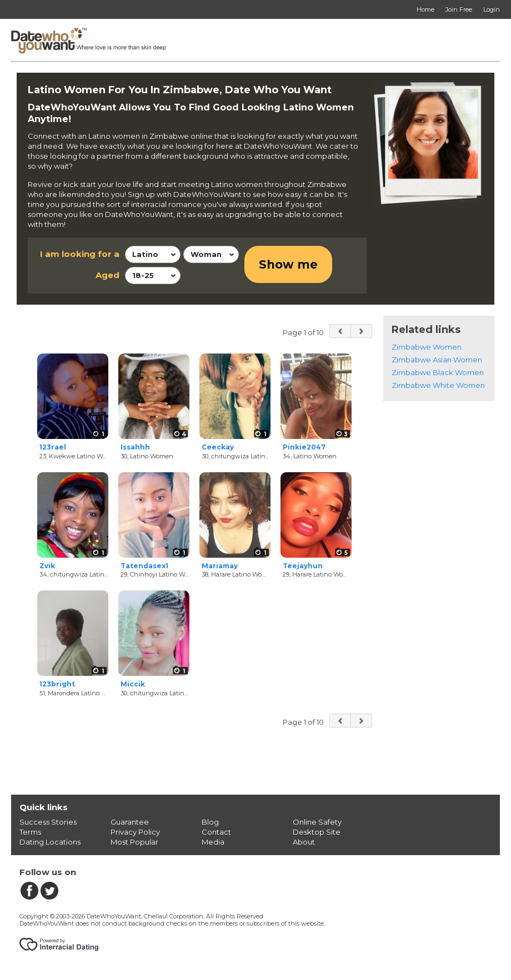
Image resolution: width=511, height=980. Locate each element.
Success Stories (48, 822)
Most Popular (134, 842)
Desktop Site (317, 832)
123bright (57, 684)
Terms (30, 832)
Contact (216, 832)
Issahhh (135, 447)
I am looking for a (80, 254)
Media (213, 842)
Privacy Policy (135, 832)
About (304, 842)
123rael (53, 447)
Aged (107, 275)
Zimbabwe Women (427, 347)
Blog (210, 822)
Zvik (47, 566)
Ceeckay (218, 447)
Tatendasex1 (144, 566)
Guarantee (130, 822)
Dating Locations (50, 842)
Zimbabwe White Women (438, 385)
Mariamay (220, 566)
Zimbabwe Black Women (438, 372)
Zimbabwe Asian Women (437, 360)
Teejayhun (303, 566)
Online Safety (317, 822)
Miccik (133, 684)
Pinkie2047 (304, 447)
